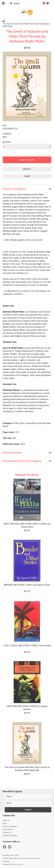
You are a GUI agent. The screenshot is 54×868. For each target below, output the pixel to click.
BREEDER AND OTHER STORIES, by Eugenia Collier (27, 585)
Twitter (10, 847)
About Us (6, 820)
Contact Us (7, 832)
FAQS (5, 823)
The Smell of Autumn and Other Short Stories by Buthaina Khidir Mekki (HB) (27, 769)
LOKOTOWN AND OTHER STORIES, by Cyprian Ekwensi (27, 708)
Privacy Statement (10, 826)
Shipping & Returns (10, 835)
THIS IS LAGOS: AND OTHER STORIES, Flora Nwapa (27, 645)
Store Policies (8, 829)
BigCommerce (18, 864)
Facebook (5, 847)
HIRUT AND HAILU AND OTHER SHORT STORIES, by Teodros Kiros (27, 525)
